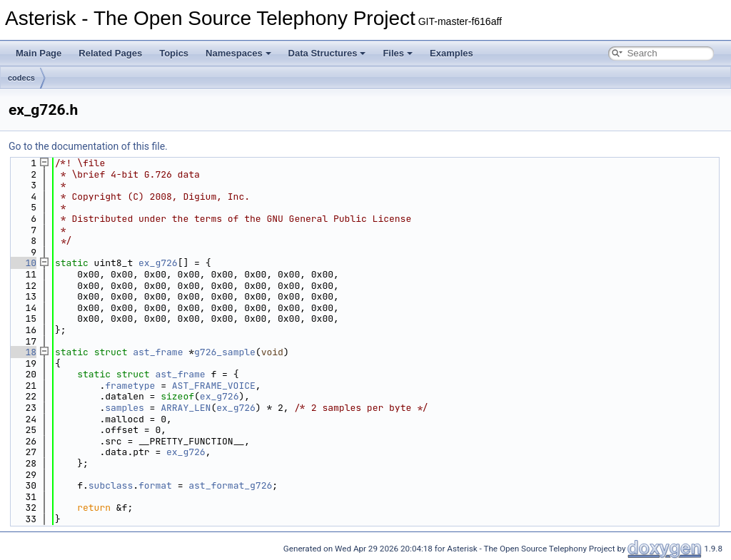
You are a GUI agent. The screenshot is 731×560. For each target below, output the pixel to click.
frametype (130, 386)
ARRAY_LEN (186, 408)
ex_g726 (158, 263)
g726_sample (225, 352)
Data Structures (327, 53)
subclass (111, 485)
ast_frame (158, 352)
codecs (21, 78)
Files (398, 53)
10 (22, 263)
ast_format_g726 (230, 485)
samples (125, 408)
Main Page (39, 53)
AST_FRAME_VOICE (214, 386)
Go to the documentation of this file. (88, 146)
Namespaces (238, 53)
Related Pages (110, 53)
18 (22, 352)
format (155, 485)
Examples (452, 53)
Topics (174, 53)
